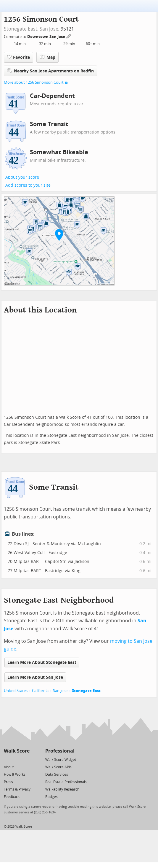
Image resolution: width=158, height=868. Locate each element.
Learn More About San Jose (35, 677)
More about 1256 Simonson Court (34, 82)
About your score (22, 177)
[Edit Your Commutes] (69, 36)
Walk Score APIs (58, 767)
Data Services (57, 775)
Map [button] (47, 57)
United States (16, 691)
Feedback (12, 797)
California (40, 691)
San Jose (49, 29)
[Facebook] (16, 759)
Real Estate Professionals (66, 782)
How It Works (15, 775)
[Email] (26, 759)
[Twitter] (7, 759)
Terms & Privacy (17, 789)
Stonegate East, (21, 29)
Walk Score (17, 751)
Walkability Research (62, 789)
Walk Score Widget (61, 760)
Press (8, 782)
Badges (51, 797)
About (9, 767)
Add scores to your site (28, 185)
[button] (59, 235)
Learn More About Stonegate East (42, 662)
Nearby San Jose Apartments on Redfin (50, 71)
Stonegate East (86, 691)
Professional (60, 751)
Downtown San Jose (47, 37)
